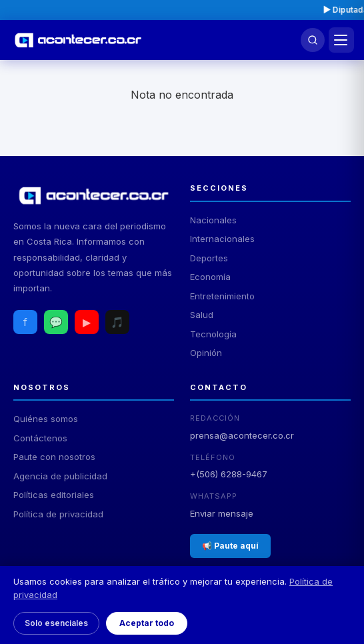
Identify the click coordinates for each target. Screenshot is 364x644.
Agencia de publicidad (60, 476)
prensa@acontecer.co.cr (242, 435)
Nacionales (213, 220)
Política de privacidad (58, 514)
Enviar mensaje (222, 513)
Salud (202, 315)
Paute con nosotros (54, 457)
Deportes (209, 258)
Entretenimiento (222, 296)
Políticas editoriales (54, 495)
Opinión (206, 353)
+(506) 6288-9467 (229, 474)
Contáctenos (40, 438)
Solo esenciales (56, 623)
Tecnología (213, 334)
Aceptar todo (147, 623)
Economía (210, 277)
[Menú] (341, 40)
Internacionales (222, 239)
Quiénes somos (46, 419)
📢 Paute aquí (230, 546)
